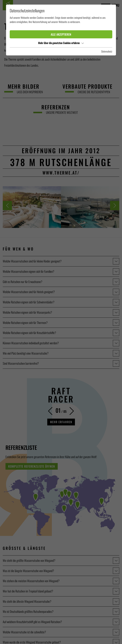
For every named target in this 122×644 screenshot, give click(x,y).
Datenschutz (107, 51)
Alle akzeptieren (61, 34)
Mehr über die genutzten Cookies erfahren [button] (61, 43)
